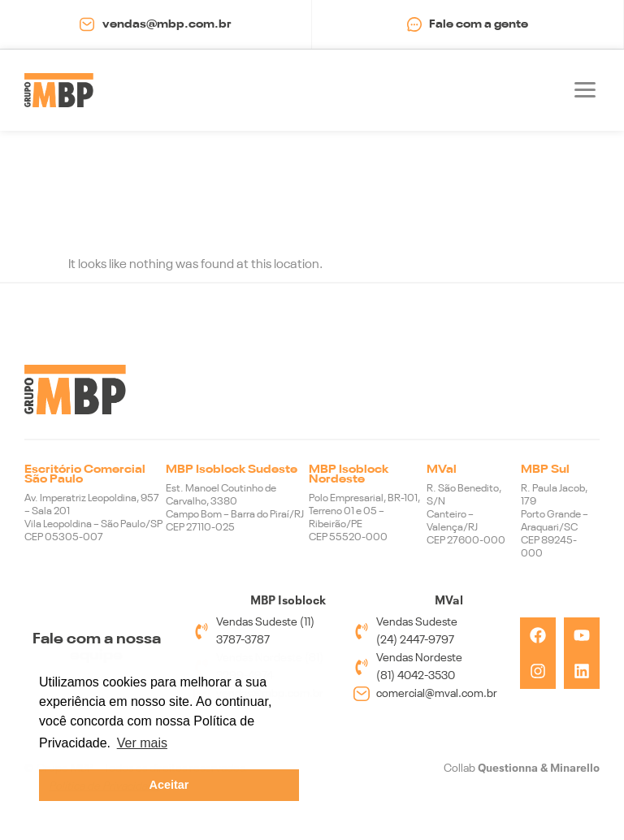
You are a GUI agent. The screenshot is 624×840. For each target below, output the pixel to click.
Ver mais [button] (142, 743)
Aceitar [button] (169, 785)
